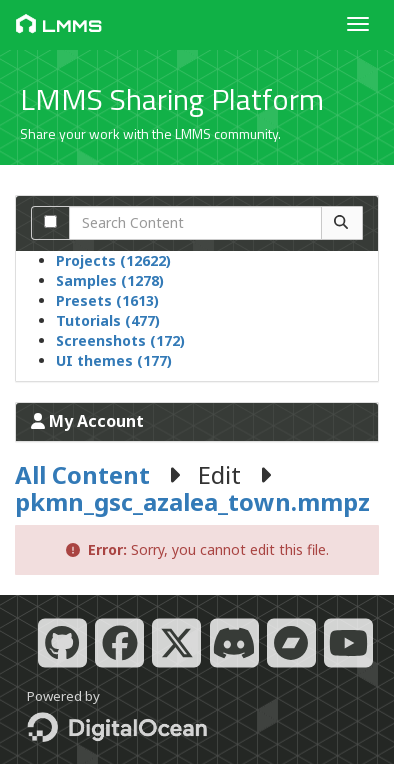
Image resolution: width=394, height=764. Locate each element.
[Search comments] (50, 221)
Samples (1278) (110, 280)
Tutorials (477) (108, 320)
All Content (82, 474)
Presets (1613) (107, 300)
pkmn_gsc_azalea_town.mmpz (192, 501)
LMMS (59, 24)
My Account (87, 421)
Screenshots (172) (120, 340)
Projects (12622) (113, 260)
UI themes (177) (114, 360)
